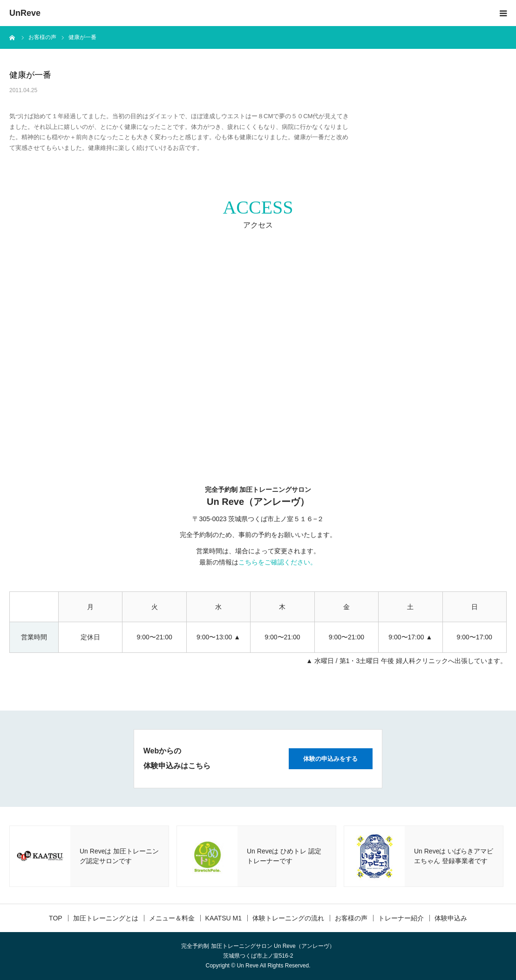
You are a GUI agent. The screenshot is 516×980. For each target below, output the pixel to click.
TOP (56, 918)
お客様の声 (351, 918)
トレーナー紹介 (401, 918)
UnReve (25, 13)
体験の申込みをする (330, 759)
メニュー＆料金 (172, 918)
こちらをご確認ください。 (278, 562)
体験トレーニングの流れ (288, 918)
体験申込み (451, 918)
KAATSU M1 (224, 918)
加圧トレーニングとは (106, 918)
